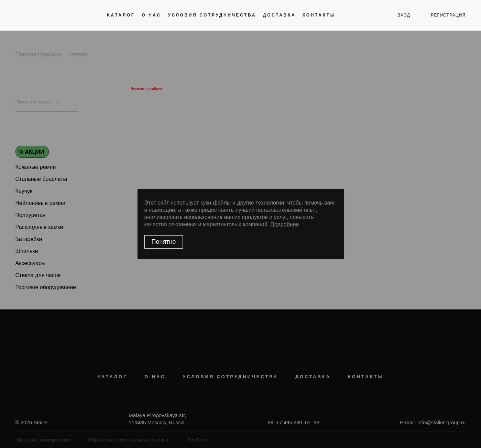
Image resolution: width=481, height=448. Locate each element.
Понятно (164, 242)
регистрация (448, 15)
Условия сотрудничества (212, 15)
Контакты (319, 15)
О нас (151, 15)
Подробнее (285, 224)
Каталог (121, 15)
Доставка (279, 15)
